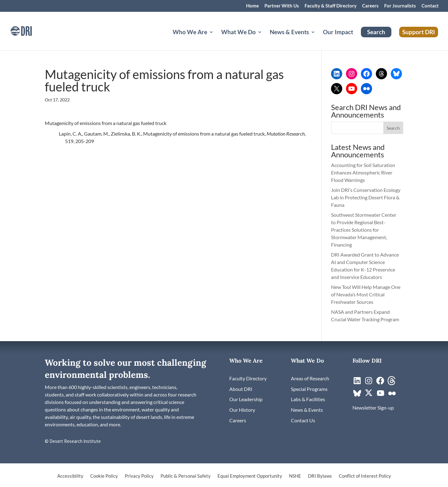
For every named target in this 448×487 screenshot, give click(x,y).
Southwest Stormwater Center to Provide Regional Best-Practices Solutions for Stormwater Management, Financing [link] (364, 230)
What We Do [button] (238, 33)
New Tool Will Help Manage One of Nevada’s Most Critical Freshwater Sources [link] (366, 294)
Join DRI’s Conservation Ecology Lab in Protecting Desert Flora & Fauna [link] (366, 197)
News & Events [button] (289, 33)
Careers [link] (370, 6)
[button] (393, 128)
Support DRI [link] (419, 32)
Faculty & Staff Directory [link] (331, 6)
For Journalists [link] (400, 6)
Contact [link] (430, 6)
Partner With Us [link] (282, 6)
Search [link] (376, 32)
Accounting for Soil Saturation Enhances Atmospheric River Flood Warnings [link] (363, 172)
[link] (30, 30)
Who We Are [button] (190, 33)
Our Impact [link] (338, 33)
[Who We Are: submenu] (216, 39)
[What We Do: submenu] (265, 39)
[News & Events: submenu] (318, 39)
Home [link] (252, 6)
